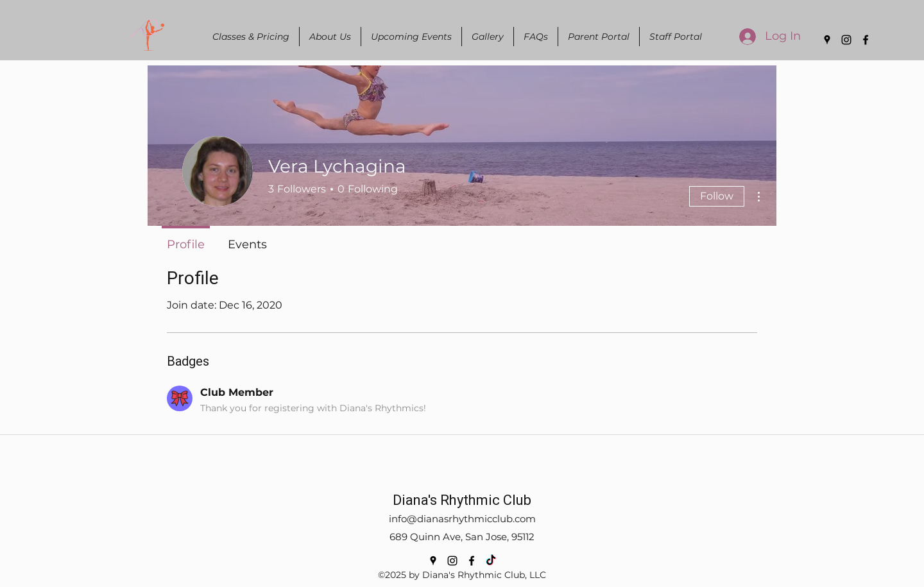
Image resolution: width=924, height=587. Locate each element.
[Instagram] (846, 40)
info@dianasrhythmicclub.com (462, 519)
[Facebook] (866, 40)
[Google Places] (827, 40)
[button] (330, 37)
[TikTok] (491, 561)
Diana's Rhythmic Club (462, 500)
